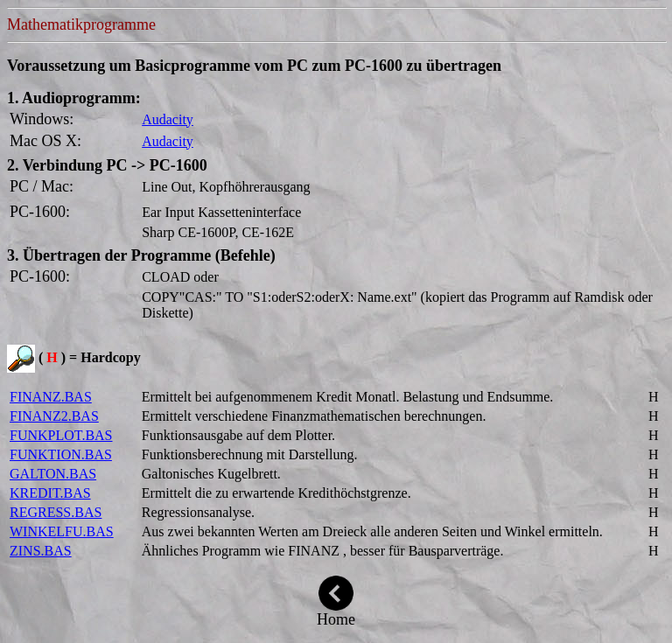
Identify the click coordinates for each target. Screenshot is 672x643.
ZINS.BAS (41, 551)
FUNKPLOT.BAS (61, 435)
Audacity (168, 119)
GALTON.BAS (53, 474)
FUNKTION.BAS (61, 454)
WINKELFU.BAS (62, 531)
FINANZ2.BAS (54, 416)
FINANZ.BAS (51, 397)
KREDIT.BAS (50, 493)
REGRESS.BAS (56, 512)
